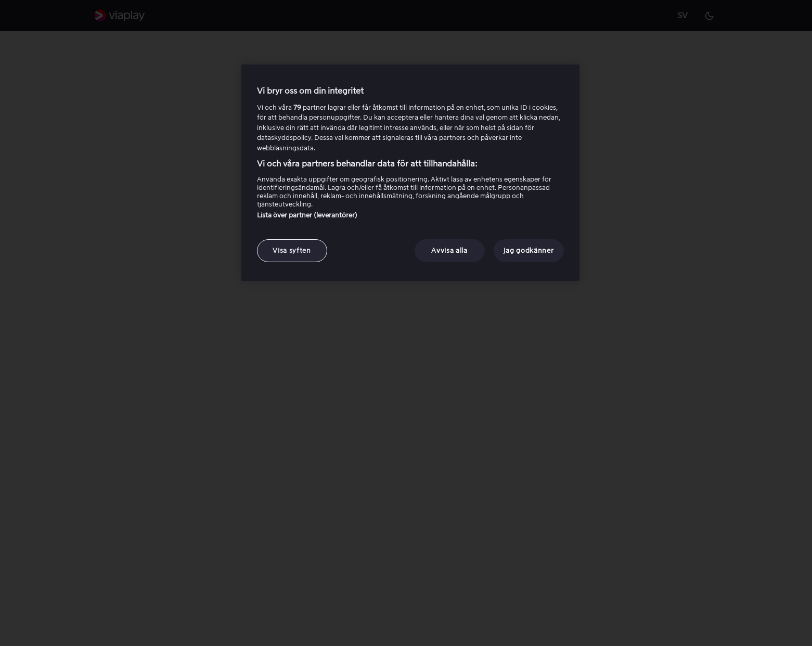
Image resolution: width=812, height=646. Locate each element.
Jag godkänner (529, 250)
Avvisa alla (449, 250)
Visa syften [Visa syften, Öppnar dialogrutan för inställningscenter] (292, 250)
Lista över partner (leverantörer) (307, 215)
